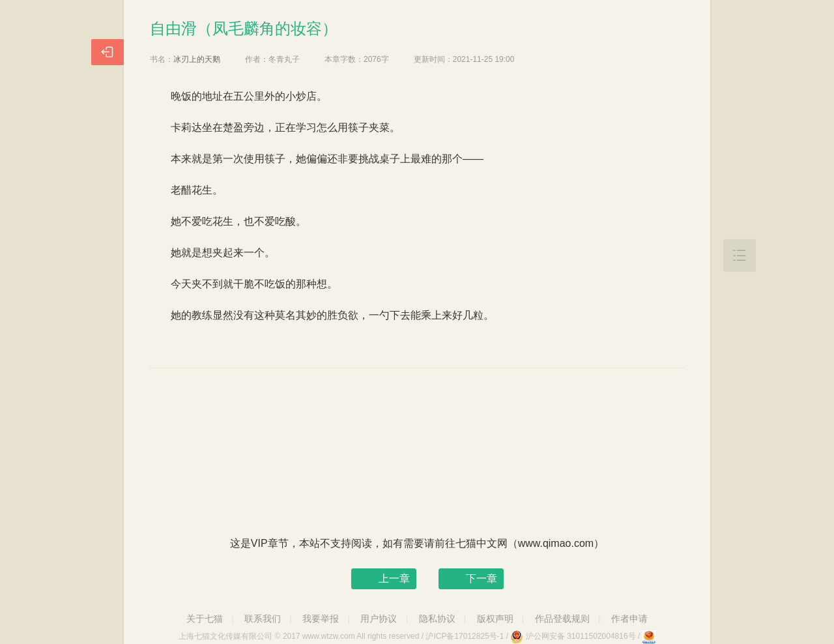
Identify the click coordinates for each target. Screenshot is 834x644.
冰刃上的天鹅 (197, 59)
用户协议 (379, 619)
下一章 (482, 578)
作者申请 (629, 619)
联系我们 (263, 619)
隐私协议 (437, 619)
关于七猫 (205, 619)
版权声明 (495, 619)
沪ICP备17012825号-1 (465, 636)
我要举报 (321, 619)
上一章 (394, 578)
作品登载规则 (562, 619)
